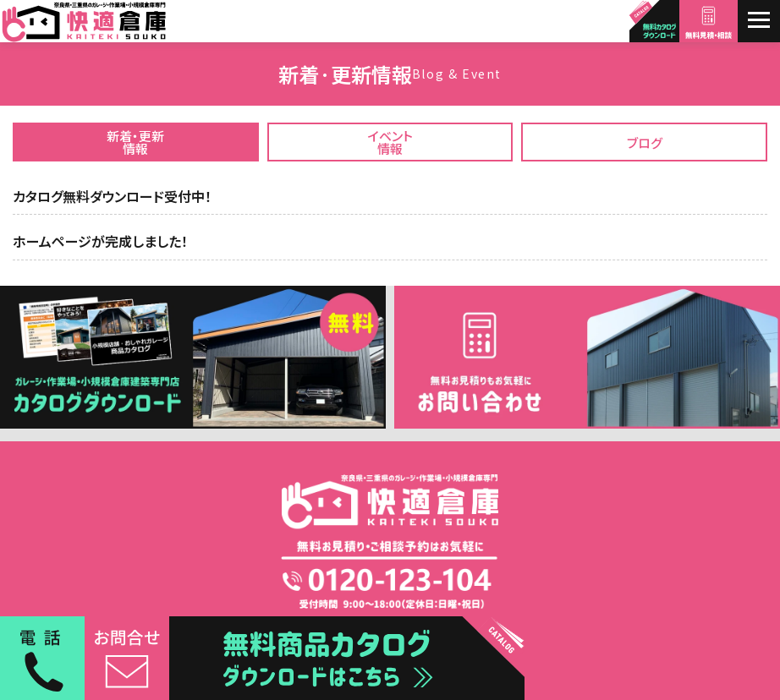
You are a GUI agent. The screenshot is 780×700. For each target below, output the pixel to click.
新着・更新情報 (135, 142)
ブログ (645, 142)
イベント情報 (390, 142)
